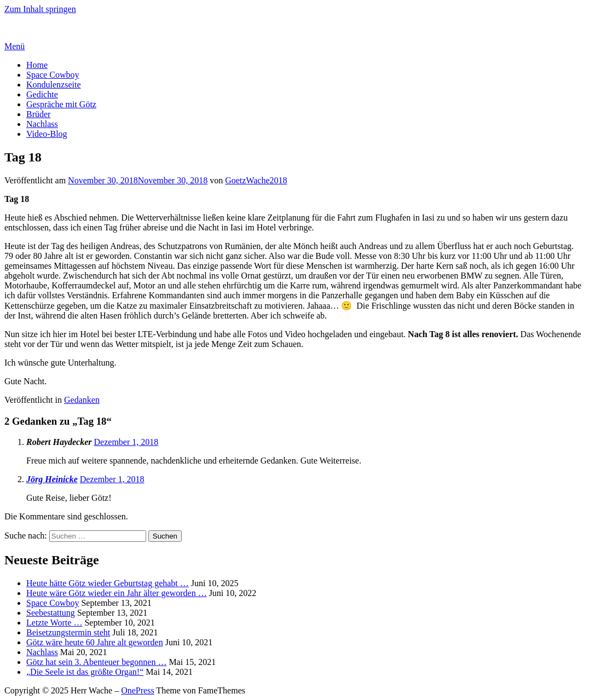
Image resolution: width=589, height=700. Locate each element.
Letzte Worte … (54, 623)
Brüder (38, 114)
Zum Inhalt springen (40, 9)
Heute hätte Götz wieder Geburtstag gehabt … (108, 583)
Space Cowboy (53, 75)
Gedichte (42, 94)
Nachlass (42, 124)
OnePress (137, 690)
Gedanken (82, 400)
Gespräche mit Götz (61, 104)
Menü (15, 46)
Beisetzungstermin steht (68, 632)
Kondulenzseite (54, 85)
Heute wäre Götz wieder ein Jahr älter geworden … (117, 593)
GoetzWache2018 (256, 180)
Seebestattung (51, 613)
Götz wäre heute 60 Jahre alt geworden (95, 642)
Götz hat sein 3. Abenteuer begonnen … (96, 662)
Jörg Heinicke (52, 479)
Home (37, 65)
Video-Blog (47, 134)
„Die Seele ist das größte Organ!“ (85, 672)
